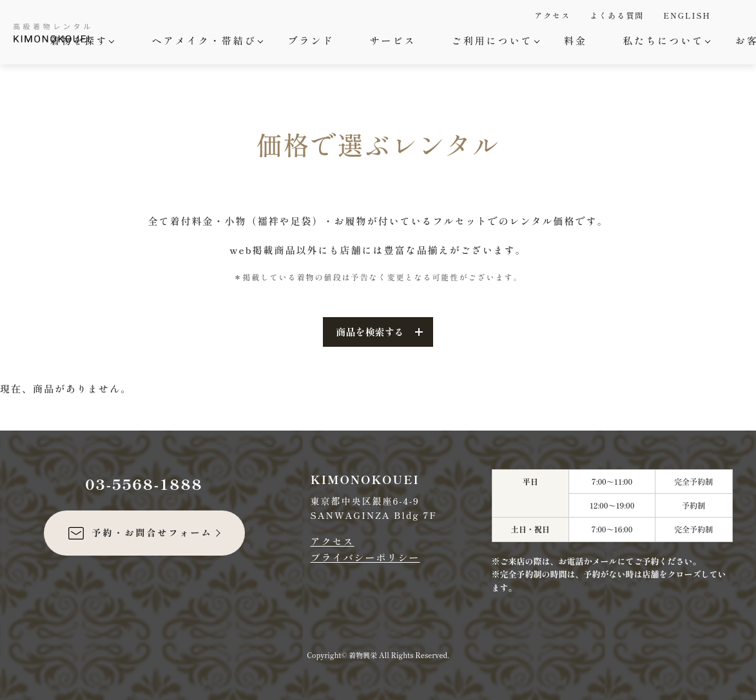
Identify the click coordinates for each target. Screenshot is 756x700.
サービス (393, 40)
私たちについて (665, 40)
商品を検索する (370, 332)
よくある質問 (617, 15)
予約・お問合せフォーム (140, 533)
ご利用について (494, 40)
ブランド (311, 40)
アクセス (552, 15)
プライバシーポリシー (365, 557)
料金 (576, 40)
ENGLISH (687, 15)
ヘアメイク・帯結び (206, 40)
